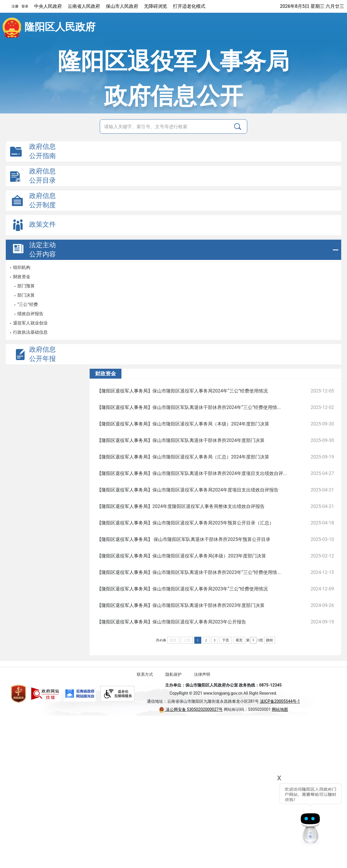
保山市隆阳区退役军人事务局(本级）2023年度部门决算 (209, 556)
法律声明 (202, 674)
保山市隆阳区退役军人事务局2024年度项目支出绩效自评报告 (215, 490)
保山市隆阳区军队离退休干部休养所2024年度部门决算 (208, 440)
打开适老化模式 (189, 6)
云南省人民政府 (84, 6)
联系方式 (145, 674)
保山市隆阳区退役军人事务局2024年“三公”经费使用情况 (210, 391)
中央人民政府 (48, 6)
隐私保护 (173, 674)
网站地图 (280, 709)
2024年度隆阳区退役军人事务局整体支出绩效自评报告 (208, 506)
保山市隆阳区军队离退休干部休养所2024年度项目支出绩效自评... (220, 473)
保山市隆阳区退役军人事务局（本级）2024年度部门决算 (211, 424)
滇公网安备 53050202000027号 (191, 709)
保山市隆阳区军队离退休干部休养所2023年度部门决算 (208, 605)
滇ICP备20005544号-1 (280, 701)
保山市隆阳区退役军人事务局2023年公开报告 (199, 622)
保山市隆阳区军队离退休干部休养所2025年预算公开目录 (211, 539)
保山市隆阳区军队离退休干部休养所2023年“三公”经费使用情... (217, 572)
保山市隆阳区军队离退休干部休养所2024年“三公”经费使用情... (217, 407)
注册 (15, 6)
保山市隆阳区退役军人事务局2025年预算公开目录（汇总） (213, 523)
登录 (25, 6)
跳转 (270, 640)
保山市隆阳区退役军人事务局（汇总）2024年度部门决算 (211, 457)
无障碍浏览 (156, 6)
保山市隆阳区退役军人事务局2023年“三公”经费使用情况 (210, 589)
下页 (226, 640)
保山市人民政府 (122, 6)
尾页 (239, 640)
